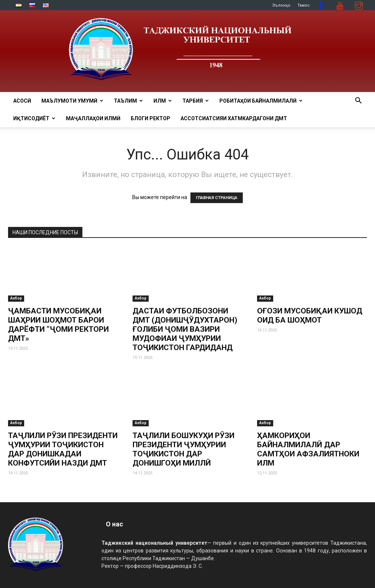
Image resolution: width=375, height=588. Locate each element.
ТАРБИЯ (196, 101)
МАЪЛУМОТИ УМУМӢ (72, 101)
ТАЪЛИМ (128, 101)
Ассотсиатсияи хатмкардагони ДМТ (234, 118)
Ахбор (16, 298)
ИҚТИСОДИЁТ (34, 118)
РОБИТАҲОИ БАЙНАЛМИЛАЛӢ (261, 101)
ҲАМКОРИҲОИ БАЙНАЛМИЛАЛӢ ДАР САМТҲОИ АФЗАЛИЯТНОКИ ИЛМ (308, 449)
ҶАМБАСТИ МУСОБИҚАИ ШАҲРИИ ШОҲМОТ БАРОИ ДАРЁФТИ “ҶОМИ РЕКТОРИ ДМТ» (58, 325)
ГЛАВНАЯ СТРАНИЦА (217, 198)
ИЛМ (163, 101)
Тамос (304, 5)
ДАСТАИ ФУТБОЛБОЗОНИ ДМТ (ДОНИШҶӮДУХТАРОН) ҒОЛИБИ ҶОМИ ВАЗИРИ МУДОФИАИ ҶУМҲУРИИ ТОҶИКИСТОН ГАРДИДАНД (185, 329)
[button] (358, 101)
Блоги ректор (151, 118)
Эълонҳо (281, 5)
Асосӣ (22, 101)
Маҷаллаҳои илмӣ (93, 118)
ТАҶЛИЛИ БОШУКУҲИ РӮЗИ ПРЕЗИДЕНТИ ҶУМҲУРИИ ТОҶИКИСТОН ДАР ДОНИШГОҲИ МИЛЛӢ (183, 449)
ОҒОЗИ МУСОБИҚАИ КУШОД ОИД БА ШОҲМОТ (310, 315)
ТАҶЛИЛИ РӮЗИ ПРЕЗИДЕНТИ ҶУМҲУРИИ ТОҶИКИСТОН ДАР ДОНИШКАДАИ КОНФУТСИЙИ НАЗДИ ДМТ (63, 449)
